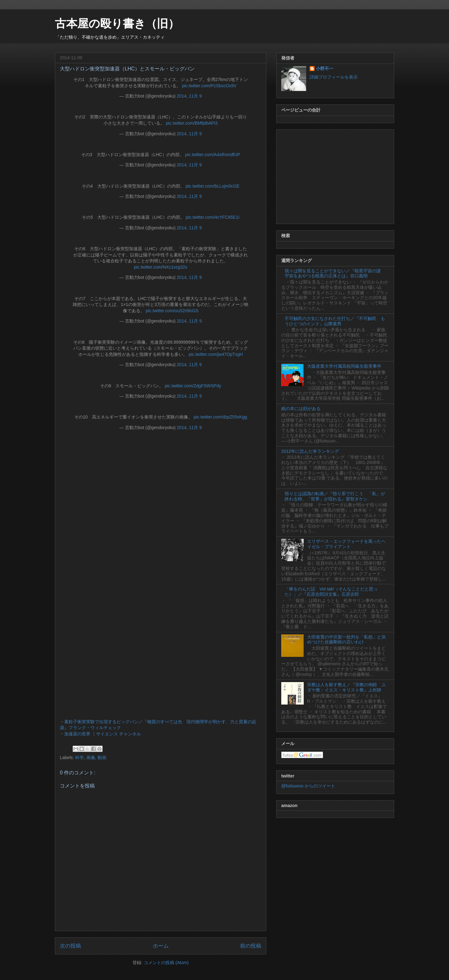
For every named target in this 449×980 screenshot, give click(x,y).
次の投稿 (70, 946)
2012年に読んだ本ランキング (310, 451)
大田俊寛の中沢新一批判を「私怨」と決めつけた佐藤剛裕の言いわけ (346, 640)
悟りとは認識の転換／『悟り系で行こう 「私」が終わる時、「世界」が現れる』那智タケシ (335, 496)
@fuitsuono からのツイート (308, 786)
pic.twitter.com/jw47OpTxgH (216, 354)
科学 (80, 758)
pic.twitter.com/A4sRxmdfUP (213, 155)
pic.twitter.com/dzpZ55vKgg (220, 417)
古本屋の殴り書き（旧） (117, 24)
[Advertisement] (335, 175)
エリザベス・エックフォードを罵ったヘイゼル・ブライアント (346, 544)
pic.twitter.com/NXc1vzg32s (160, 267)
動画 (102, 758)
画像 (91, 758)
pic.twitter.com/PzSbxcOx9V (209, 86)
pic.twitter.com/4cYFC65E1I (213, 217)
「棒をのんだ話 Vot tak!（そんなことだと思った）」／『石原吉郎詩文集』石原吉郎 (331, 592)
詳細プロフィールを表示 (334, 77)
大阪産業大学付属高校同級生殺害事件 (344, 366)
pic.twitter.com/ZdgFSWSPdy (193, 386)
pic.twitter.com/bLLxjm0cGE (212, 186)
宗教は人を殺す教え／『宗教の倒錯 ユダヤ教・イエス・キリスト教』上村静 (346, 687)
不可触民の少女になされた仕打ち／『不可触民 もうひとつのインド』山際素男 (335, 321)
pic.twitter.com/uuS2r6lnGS (172, 311)
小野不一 (325, 69)
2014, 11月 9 (189, 96)
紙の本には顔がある (301, 409)
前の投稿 (251, 946)
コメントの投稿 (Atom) (166, 963)
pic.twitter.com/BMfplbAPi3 (192, 123)
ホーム (161, 946)
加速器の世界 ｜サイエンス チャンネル (103, 734)
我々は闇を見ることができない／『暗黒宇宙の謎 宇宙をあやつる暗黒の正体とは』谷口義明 (335, 273)
